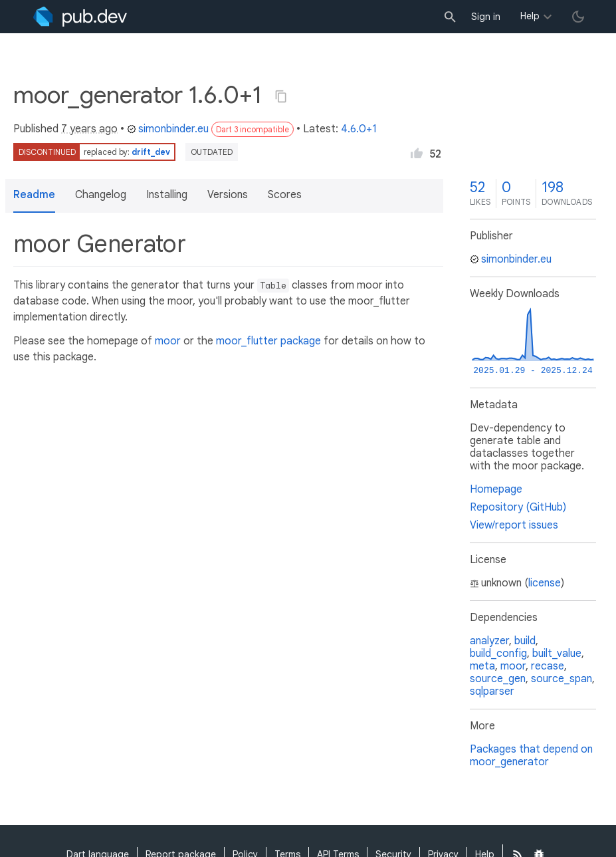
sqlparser (492, 691)
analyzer (489, 641)
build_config (498, 654)
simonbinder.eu (168, 129)
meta (482, 666)
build (525, 641)
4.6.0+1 (359, 129)
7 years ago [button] (89, 129)
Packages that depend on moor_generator (531, 756)
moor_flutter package (268, 341)
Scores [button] (285, 195)
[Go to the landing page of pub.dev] (80, 17)
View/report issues (514, 525)
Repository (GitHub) (518, 507)
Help (530, 16)
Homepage (496, 489)
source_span (562, 679)
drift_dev (151, 152)
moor (168, 341)
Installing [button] (167, 195)
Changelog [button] (101, 195)
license (545, 583)
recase (548, 666)
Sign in (486, 17)
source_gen (498, 679)
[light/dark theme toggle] (578, 17)
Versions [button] (228, 195)
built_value (557, 654)
